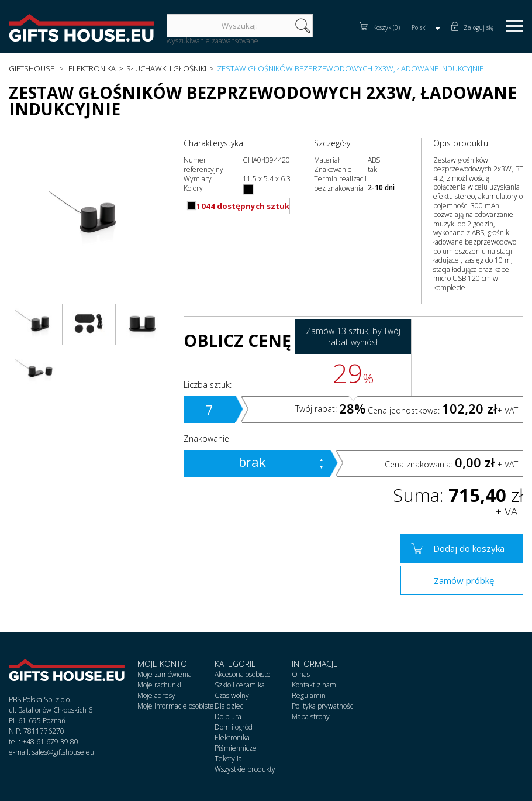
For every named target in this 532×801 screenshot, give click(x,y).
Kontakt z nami (315, 685)
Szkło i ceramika (240, 685)
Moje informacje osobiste (176, 706)
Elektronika (92, 68)
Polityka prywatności (323, 706)
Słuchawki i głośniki (166, 68)
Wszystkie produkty (245, 769)
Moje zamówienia (165, 674)
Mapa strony (311, 716)
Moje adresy (156, 695)
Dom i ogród (234, 727)
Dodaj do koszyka (469, 548)
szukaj (303, 26)
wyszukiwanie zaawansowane (213, 41)
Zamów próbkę (464, 580)
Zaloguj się (479, 27)
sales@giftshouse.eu (63, 752)
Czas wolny (232, 695)
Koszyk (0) (386, 27)
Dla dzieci (230, 706)
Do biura (228, 716)
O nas (301, 674)
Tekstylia (228, 759)
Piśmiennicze (236, 748)
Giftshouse (32, 68)
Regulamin (309, 695)
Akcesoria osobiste (243, 674)
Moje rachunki (159, 685)
